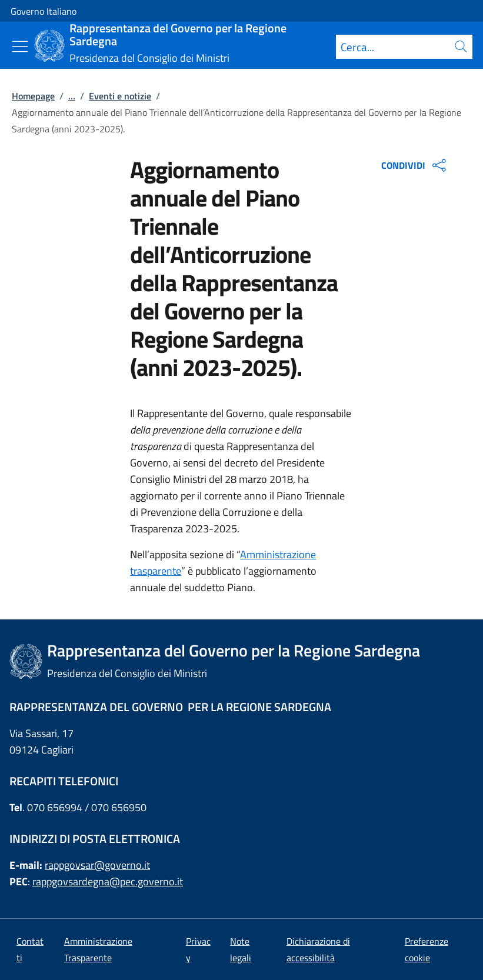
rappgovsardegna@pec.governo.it (108, 881)
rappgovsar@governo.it (97, 865)
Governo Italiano (44, 11)
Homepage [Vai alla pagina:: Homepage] (33, 96)
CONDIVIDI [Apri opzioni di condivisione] (415, 165)
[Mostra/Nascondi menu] (20, 46)
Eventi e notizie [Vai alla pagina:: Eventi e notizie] (120, 96)
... (72, 96)
